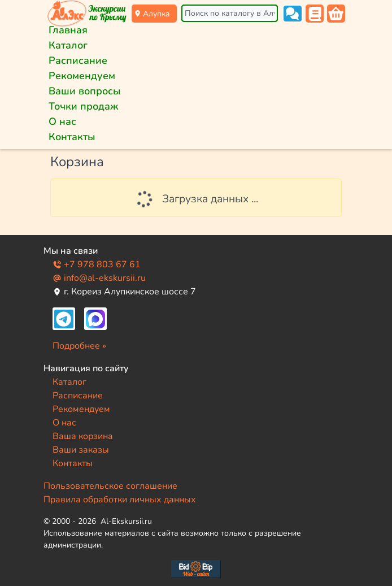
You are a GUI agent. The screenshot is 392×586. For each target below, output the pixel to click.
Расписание (78, 60)
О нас (62, 121)
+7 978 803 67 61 (97, 264)
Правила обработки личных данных (120, 500)
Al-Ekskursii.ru (126, 521)
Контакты (72, 137)
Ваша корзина (83, 436)
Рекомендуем (82, 76)
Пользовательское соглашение (110, 486)
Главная (68, 30)
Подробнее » (79, 346)
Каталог (68, 45)
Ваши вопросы (85, 91)
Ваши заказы (81, 450)
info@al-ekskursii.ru (99, 278)
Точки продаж (83, 106)
